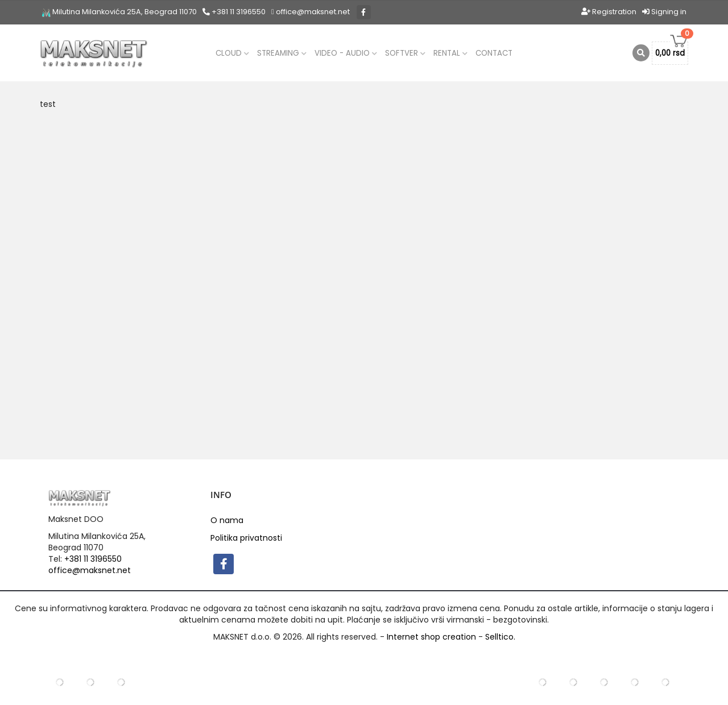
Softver (405, 53)
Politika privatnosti (246, 538)
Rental (450, 53)
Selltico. (500, 637)
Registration (609, 12)
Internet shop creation (431, 637)
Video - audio (346, 53)
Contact (494, 53)
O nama (227, 520)
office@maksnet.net (90, 570)
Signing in (664, 12)
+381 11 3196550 (234, 12)
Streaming (282, 53)
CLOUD (232, 53)
